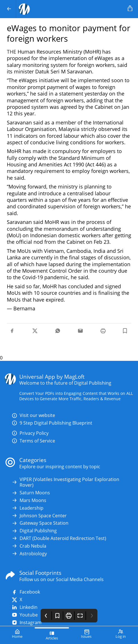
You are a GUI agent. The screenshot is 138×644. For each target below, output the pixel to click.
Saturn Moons (31, 493)
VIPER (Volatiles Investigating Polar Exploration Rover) (65, 482)
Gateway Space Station (40, 523)
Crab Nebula (29, 546)
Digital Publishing (34, 531)
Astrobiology (29, 554)
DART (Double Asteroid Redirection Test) (59, 538)
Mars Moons (29, 500)
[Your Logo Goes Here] (71, 9)
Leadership (28, 508)
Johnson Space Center (39, 516)
